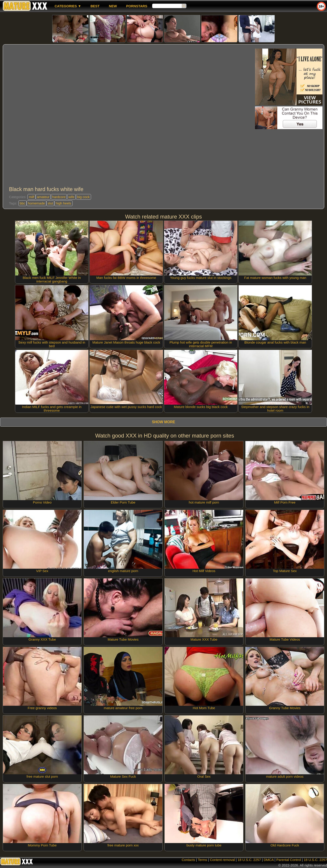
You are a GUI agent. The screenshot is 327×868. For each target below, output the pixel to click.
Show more (163, 422)
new (113, 6)
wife (71, 197)
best (95, 6)
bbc (22, 203)
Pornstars (137, 6)
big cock (83, 197)
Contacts (188, 860)
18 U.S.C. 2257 (249, 860)
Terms (202, 860)
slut (50, 203)
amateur (43, 197)
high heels (63, 203)
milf (31, 197)
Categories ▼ (68, 6)
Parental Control (289, 860)
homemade (36, 203)
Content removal (222, 860)
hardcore (59, 197)
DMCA (269, 860)
